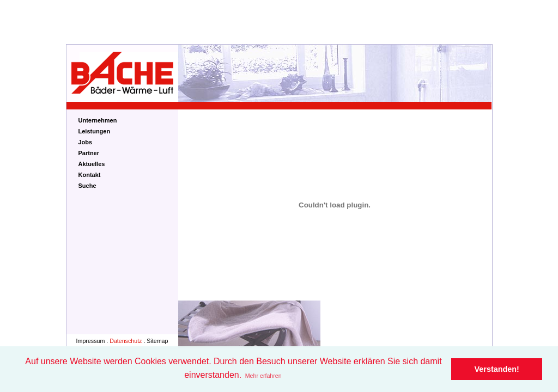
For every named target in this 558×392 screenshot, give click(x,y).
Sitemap (157, 341)
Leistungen (95, 131)
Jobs (86, 142)
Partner (89, 153)
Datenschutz (126, 341)
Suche (87, 186)
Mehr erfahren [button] (263, 376)
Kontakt (90, 175)
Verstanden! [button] (497, 369)
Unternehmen (98, 120)
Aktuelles (92, 164)
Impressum (91, 341)
